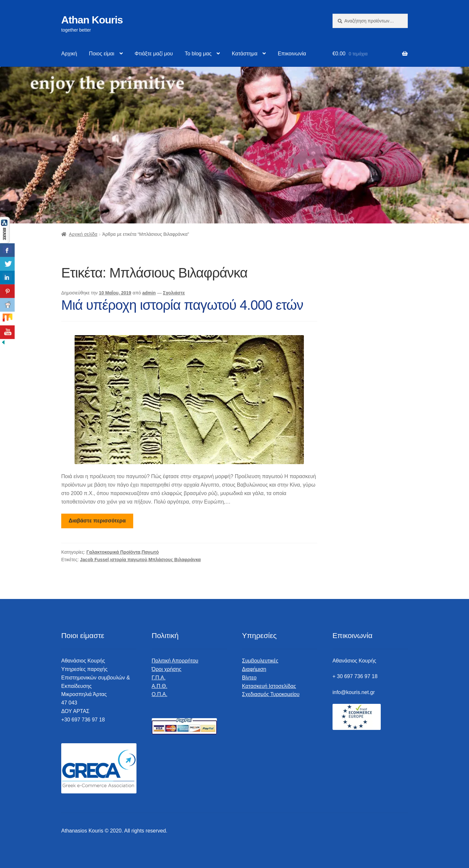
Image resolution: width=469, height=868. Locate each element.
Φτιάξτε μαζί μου (154, 54)
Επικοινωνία (292, 54)
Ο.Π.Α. (160, 694)
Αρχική (69, 54)
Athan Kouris (92, 20)
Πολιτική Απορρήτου (175, 661)
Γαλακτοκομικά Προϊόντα (113, 552)
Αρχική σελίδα (83, 234)
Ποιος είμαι (102, 54)
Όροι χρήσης (167, 669)
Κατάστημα (245, 54)
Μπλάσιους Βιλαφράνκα (175, 560)
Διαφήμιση (254, 669)
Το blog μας (198, 54)
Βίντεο (249, 678)
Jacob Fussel (95, 560)
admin (149, 293)
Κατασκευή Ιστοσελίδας (269, 686)
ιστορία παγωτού (129, 560)
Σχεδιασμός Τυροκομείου (271, 694)
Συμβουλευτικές (260, 661)
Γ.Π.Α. (159, 678)
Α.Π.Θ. (160, 686)
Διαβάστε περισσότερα (97, 521)
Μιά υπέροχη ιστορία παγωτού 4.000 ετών (182, 305)
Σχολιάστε (174, 293)
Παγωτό (150, 552)
